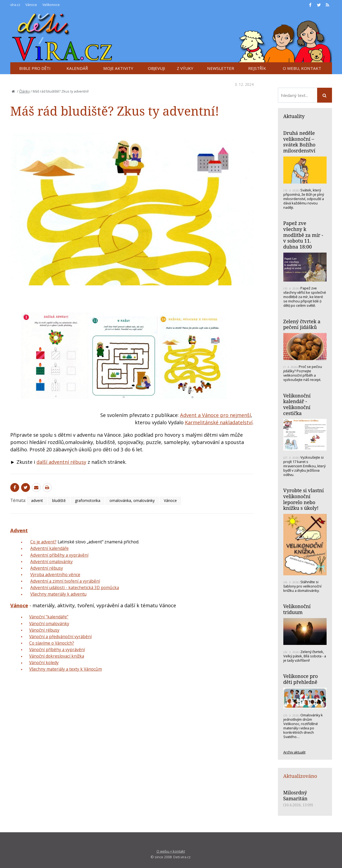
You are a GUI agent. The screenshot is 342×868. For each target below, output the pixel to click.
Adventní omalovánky (52, 562)
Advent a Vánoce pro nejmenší (215, 415)
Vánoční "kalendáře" (49, 617)
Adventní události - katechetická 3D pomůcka (75, 588)
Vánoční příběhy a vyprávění (57, 650)
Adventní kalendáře (49, 548)
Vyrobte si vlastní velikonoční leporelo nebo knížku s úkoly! (304, 499)
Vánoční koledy (44, 663)
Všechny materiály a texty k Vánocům (66, 669)
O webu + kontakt (171, 851)
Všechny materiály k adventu (58, 594)
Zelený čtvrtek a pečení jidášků (302, 324)
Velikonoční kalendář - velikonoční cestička (297, 404)
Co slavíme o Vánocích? (52, 643)
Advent (19, 530)
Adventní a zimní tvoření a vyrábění (65, 581)
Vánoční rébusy (44, 630)
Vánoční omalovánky (49, 624)
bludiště (59, 500)
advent (37, 500)
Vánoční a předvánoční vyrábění (60, 637)
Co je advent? (43, 542)
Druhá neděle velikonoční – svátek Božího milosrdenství (299, 142)
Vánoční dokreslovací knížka (57, 656)
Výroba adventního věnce (55, 575)
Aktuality (294, 116)
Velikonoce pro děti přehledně (301, 679)
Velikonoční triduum (297, 609)
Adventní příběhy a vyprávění (59, 555)
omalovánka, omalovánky (132, 500)
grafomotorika (88, 500)
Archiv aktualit (294, 752)
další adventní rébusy (61, 462)
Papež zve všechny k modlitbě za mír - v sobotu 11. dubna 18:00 (303, 235)
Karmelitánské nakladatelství (219, 422)
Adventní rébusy (47, 568)
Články (24, 91)
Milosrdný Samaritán (295, 795)
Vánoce (170, 500)
